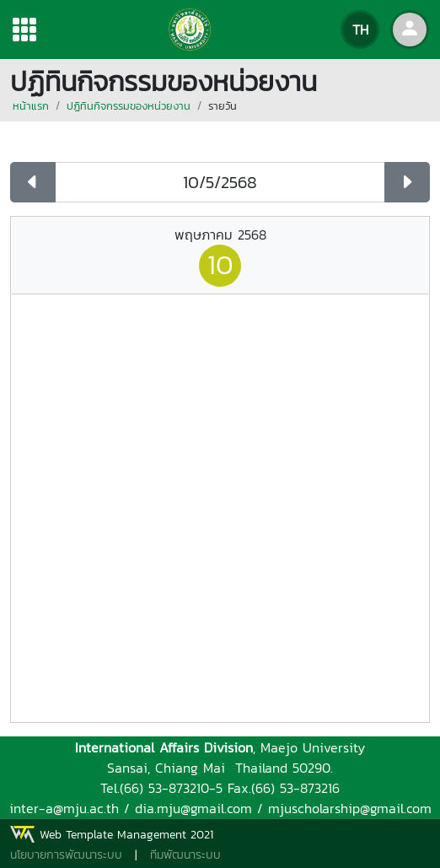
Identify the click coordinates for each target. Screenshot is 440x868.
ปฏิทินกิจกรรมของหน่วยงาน (129, 106)
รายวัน (223, 106)
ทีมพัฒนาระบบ (185, 855)
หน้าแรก (31, 106)
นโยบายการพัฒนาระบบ (66, 855)
